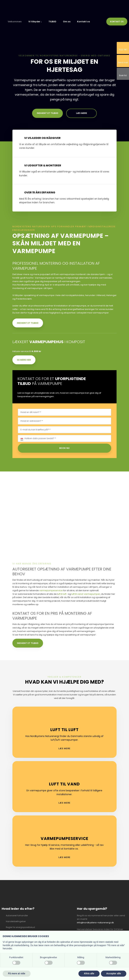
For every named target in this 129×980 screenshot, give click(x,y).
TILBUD (52, 22)
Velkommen (15, 22)
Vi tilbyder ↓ (35, 22)
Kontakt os (83, 22)
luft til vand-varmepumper (86, 594)
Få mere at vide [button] (17, 973)
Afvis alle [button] (89, 973)
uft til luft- (62, 594)
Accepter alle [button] (114, 973)
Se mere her (24, 360)
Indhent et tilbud (28, 323)
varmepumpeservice (51, 590)
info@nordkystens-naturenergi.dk (95, 923)
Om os (67, 22)
